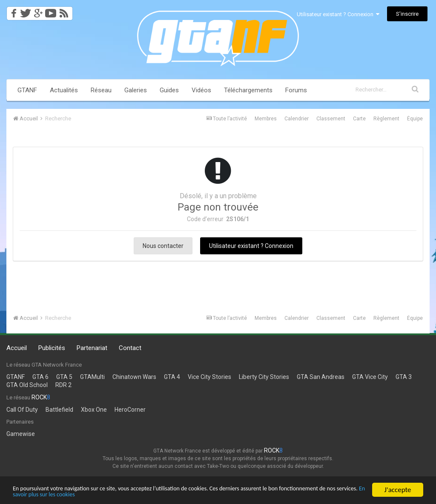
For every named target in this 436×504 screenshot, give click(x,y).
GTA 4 (172, 377)
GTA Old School (27, 385)
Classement (331, 119)
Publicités (52, 348)
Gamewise (21, 434)
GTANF (27, 90)
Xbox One (94, 410)
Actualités (64, 90)
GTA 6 (40, 377)
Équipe (415, 119)
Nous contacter (163, 246)
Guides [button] (169, 90)
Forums (296, 90)
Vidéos (201, 90)
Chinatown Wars (134, 377)
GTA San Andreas (321, 377)
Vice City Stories (209, 377)
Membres (266, 119)
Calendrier (297, 119)
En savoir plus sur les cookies (152, 494)
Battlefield (59, 410)
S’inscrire (407, 14)
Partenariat (92, 348)
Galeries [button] (136, 90)
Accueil (17, 348)
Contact (130, 348)
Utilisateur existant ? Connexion (338, 14)
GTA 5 (64, 377)
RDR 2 (63, 385)
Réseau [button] (101, 90)
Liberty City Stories (264, 377)
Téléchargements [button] (248, 90)
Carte (359, 119)
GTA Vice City (370, 377)
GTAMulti (92, 377)
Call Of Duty (22, 410)
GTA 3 (404, 377)
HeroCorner (130, 410)
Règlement (386, 119)
